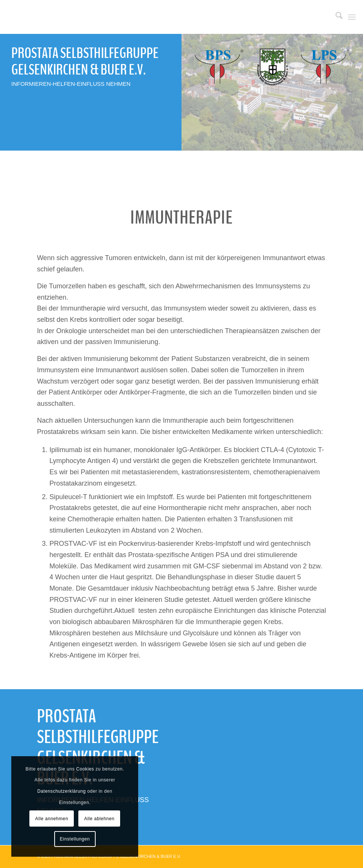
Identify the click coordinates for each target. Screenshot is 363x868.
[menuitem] (335, 17)
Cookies (85, 769)
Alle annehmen (52, 819)
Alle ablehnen (100, 819)
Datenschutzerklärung (62, 791)
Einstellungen (75, 839)
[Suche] (335, 17)
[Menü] (352, 17)
